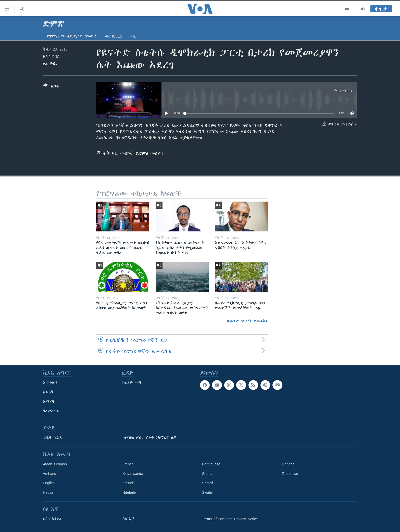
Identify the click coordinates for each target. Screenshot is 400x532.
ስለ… (134, 36)
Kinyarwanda (133, 474)
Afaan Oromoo (55, 464)
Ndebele (129, 492)
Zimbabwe (290, 474)
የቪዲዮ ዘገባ (131, 383)
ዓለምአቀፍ (51, 411)
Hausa (48, 492)
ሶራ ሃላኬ (50, 64)
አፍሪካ (48, 392)
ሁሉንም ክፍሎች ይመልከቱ (247, 321)
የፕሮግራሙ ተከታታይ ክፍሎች (72, 36)
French (128, 464)
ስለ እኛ (128, 519)
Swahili (208, 492)
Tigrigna (288, 464)
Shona (207, 474)
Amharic (49, 474)
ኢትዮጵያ (50, 383)
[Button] (51, 87)
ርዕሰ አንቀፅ (52, 519)
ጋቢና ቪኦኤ (53, 438)
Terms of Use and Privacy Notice (230, 519)
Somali (208, 483)
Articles (114, 36)
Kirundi (128, 483)
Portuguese (211, 464)
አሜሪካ (48, 402)
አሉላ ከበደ (51, 56)
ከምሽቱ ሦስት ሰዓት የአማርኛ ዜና (149, 438)
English (49, 483)
